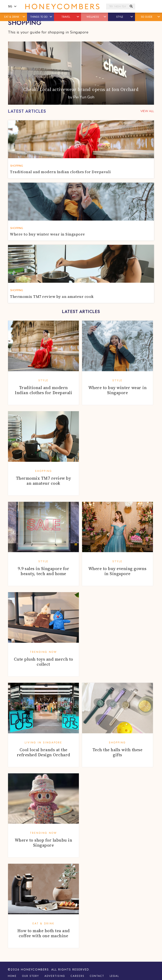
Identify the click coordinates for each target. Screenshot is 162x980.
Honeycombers (35, 969)
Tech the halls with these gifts (118, 752)
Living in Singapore (43, 743)
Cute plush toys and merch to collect (44, 662)
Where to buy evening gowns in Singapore (117, 571)
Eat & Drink (43, 924)
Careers (78, 976)
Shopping (44, 471)
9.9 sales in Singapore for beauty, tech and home (43, 571)
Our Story (31, 976)
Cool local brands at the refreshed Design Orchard (44, 752)
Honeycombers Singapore (62, 7)
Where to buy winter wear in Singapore (118, 390)
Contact (97, 976)
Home (12, 976)
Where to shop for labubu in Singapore (44, 843)
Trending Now (43, 652)
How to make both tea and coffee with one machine (44, 933)
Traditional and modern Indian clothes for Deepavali (43, 390)
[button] (24, 17)
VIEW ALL (147, 111)
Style (43, 380)
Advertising (55, 976)
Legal (114, 976)
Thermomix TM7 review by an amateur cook (44, 481)
